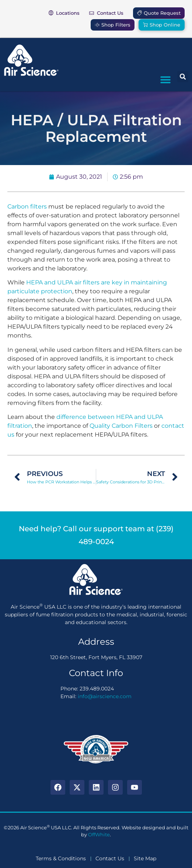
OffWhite (99, 834)
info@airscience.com (105, 696)
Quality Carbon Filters (121, 426)
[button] (165, 79)
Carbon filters (27, 206)
